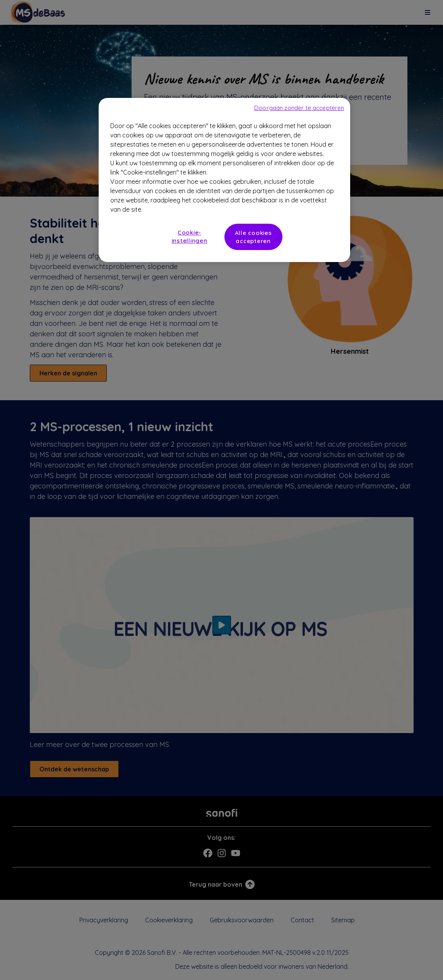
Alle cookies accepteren (253, 237)
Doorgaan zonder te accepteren (299, 108)
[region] (224, 180)
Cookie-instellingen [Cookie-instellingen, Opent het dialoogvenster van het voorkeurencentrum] (190, 236)
